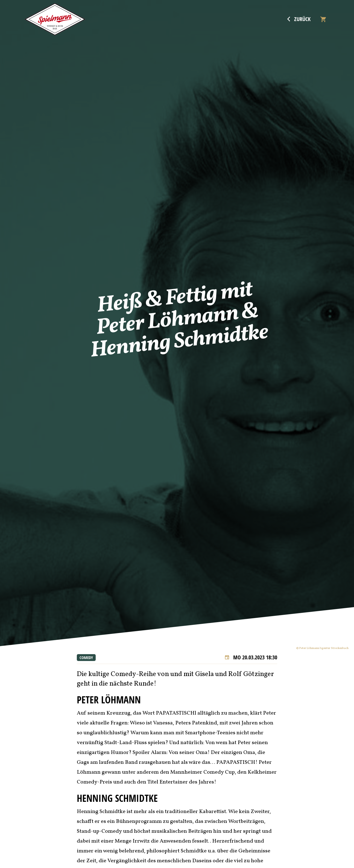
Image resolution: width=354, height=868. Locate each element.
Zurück (299, 19)
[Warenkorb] (323, 19)
